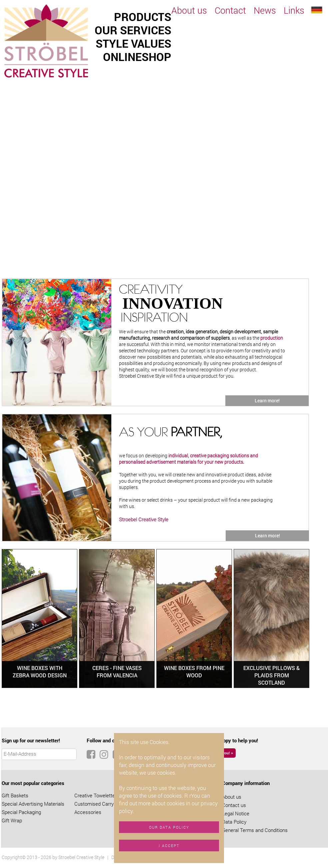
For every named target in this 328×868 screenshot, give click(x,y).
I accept (169, 845)
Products (143, 17)
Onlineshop (137, 57)
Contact (230, 10)
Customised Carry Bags (100, 804)
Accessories (88, 812)
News (265, 10)
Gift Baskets (15, 795)
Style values (133, 43)
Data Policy (234, 822)
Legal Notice (236, 813)
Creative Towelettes (96, 795)
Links (294, 10)
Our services (133, 30)
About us (189, 10)
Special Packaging (21, 812)
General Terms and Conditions (255, 830)
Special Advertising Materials (33, 804)
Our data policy (169, 827)
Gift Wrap (12, 820)
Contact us (234, 805)
